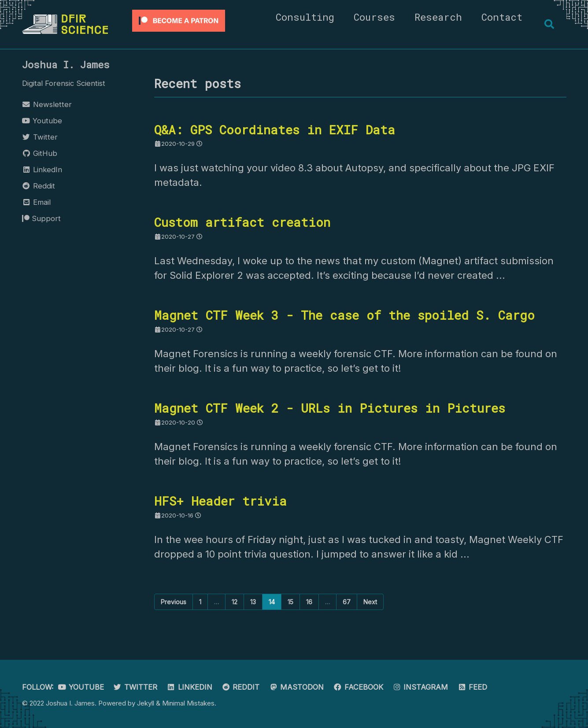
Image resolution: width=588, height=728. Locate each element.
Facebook (358, 687)
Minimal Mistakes (188, 703)
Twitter (135, 687)
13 (253, 602)
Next (370, 602)
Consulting (305, 17)
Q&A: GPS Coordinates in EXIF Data (275, 129)
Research (438, 17)
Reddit (241, 687)
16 (309, 602)
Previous (174, 602)
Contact (502, 17)
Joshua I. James (66, 65)
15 (290, 602)
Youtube (81, 687)
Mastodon (296, 687)
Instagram (420, 687)
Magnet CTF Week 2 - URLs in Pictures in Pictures (330, 408)
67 (347, 602)
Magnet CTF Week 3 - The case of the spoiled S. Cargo (344, 315)
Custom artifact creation (242, 222)
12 (235, 602)
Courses (374, 17)
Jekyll (146, 703)
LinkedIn (189, 687)
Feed (472, 687)
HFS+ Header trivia (220, 501)
